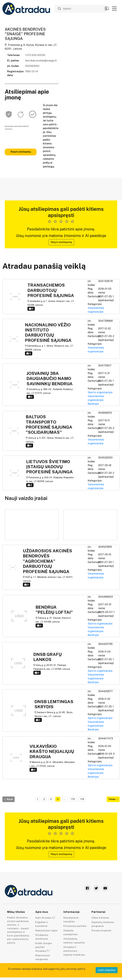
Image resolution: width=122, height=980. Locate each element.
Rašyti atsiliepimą (21, 152)
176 (82, 799)
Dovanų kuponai (101, 930)
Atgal (8, 799)
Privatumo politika (75, 926)
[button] (114, 8)
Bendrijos (93, 404)
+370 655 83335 (35, 55)
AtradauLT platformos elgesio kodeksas (74, 951)
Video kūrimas (100, 918)
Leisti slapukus (107, 970)
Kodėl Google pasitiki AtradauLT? (44, 947)
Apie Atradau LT (45, 918)
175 (73, 799)
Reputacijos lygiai (46, 930)
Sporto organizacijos (100, 392)
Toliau (113, 799)
